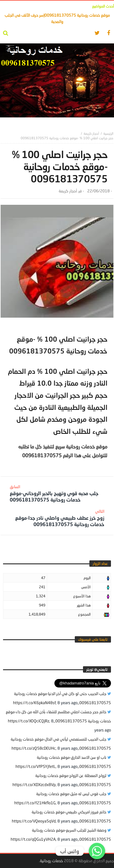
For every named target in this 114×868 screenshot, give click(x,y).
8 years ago (67, 703)
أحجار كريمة (91, 133)
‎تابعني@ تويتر (97, 669)
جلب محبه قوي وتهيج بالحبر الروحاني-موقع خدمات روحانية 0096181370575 (56, 493)
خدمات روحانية (51, 861)
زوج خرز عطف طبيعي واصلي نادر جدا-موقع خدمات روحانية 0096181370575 (58, 518)
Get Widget (97, 862)
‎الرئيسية (108, 133)
